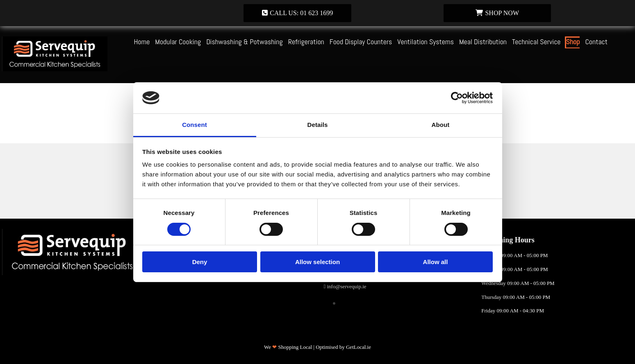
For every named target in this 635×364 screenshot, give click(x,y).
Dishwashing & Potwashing (245, 42)
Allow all (436, 262)
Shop (573, 42)
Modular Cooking (178, 42)
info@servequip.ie (347, 286)
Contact (596, 42)
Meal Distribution (483, 42)
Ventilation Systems (426, 42)
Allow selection (317, 262)
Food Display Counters (361, 42)
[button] (297, 13)
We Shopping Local (288, 347)
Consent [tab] (195, 125)
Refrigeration (306, 42)
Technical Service (536, 42)
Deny (200, 262)
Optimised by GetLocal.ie (343, 347)
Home (142, 42)
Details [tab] (318, 125)
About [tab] (441, 125)
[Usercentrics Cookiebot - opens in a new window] (457, 98)
